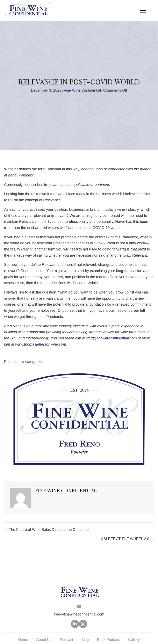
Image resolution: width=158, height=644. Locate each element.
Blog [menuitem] (85, 640)
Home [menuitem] (23, 640)
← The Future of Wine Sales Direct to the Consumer (47, 530)
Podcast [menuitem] (66, 640)
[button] (75, 624)
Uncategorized (33, 362)
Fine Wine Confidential (82, 90)
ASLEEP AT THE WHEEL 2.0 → (127, 539)
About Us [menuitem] (44, 640)
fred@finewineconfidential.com (79, 614)
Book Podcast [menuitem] (109, 640)
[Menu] (143, 11)
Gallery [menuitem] (134, 640)
